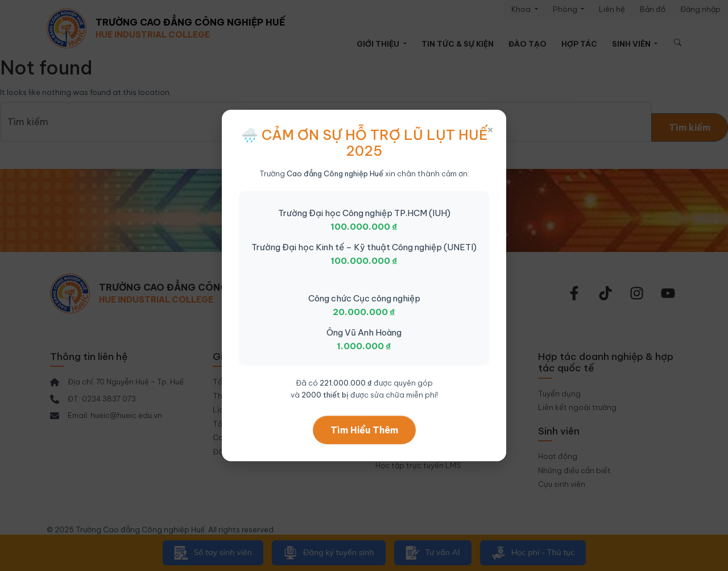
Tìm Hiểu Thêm (364, 430)
